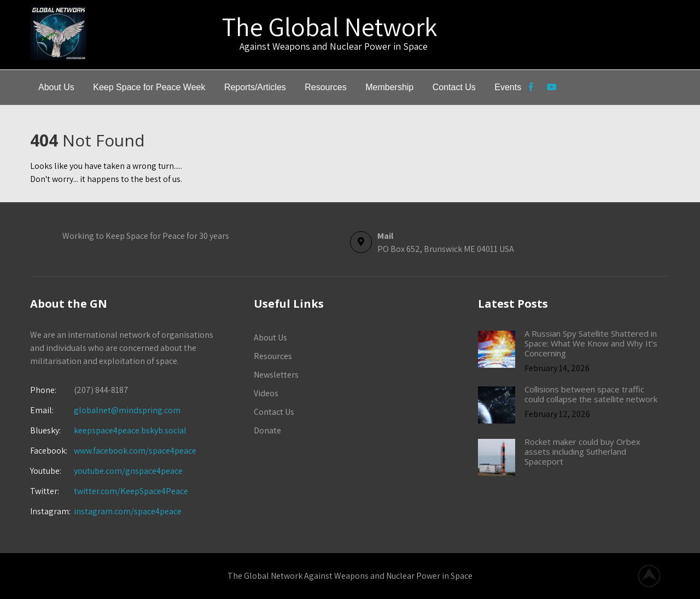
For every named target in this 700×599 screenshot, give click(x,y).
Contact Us (454, 87)
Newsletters (276, 375)
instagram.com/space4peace (128, 511)
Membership (389, 87)
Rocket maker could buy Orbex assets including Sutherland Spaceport (582, 451)
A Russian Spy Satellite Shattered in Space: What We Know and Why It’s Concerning (591, 343)
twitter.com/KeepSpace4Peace (131, 491)
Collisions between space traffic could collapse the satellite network (591, 394)
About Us (56, 87)
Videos (266, 393)
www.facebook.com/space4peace (135, 451)
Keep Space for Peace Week (149, 87)
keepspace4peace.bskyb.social (130, 430)
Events (508, 87)
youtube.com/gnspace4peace (128, 471)
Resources (325, 87)
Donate (267, 430)
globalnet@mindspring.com (105, 410)
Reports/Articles (255, 87)
